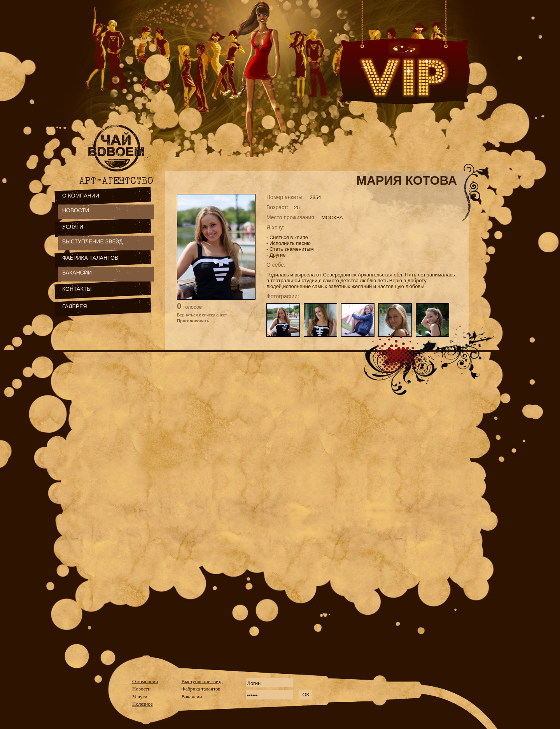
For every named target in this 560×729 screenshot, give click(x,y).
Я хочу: (276, 227)
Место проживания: (291, 217)
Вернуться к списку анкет (202, 315)
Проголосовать (193, 321)
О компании (145, 681)
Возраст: (277, 207)
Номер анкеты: (285, 197)
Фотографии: (283, 296)
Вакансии (192, 697)
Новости (141, 689)
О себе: (276, 265)
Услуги (140, 697)
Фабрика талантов (201, 689)
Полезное (143, 704)
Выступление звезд (202, 681)
